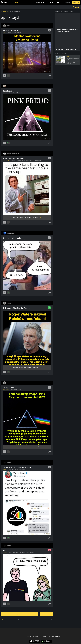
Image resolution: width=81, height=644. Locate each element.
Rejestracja (76, 2)
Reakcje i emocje (39, 7)
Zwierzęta (4, 7)
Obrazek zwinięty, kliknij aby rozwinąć (26, 218)
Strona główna (5, 11)
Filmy (51, 2)
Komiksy (5, 552)
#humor (10, 240)
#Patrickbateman (37, 160)
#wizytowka (23, 160)
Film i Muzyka (6, 160)
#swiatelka (19, 32)
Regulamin (43, 636)
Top (58, 2)
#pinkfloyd (14, 32)
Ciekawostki (23, 7)
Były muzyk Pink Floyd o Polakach (17, 308)
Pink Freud (8, 91)
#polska (10, 310)
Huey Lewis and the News (14, 158)
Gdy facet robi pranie (12, 238)
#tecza (10, 469)
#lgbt (20, 390)
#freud (15, 93)
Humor (10, 7)
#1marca (23, 469)
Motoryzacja (54, 7)
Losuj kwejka (46, 614)
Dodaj (17, 2)
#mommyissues (31, 93)
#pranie (14, 240)
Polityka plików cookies (54, 636)
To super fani (8, 388)
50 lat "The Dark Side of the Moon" (18, 467)
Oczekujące (42, 2)
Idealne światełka (10, 30)
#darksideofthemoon (17, 552)
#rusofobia (19, 310)
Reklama (35, 636)
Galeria (16, 7)
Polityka (30, 7)
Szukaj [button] (77, 7)
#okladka (18, 93)
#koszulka (18, 240)
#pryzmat (19, 469)
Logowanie (68, 2)
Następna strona (19, 614)
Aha (5, 550)
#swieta (10, 32)
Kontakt (29, 636)
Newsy (47, 7)
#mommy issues (24, 93)
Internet (5, 469)
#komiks (11, 552)
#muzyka (13, 160)
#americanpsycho (29, 160)
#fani (17, 390)
